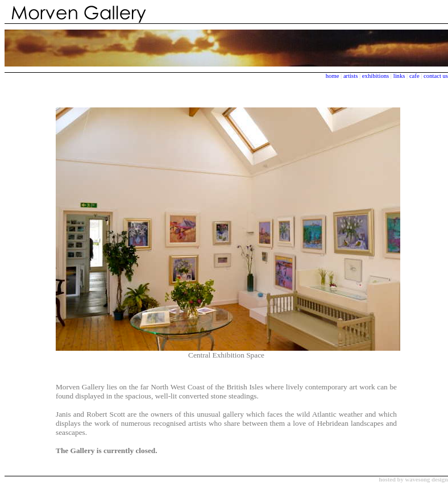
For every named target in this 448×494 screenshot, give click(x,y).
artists (350, 76)
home (333, 76)
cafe (414, 76)
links (399, 76)
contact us (436, 76)
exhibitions (376, 76)
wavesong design (427, 480)
